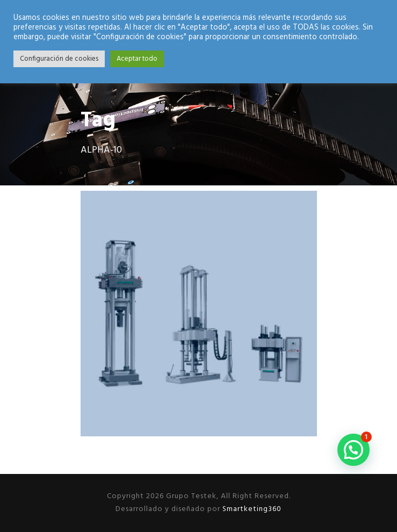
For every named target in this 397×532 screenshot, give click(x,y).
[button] (353, 450)
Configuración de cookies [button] (59, 59)
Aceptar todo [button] (137, 59)
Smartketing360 (251, 509)
